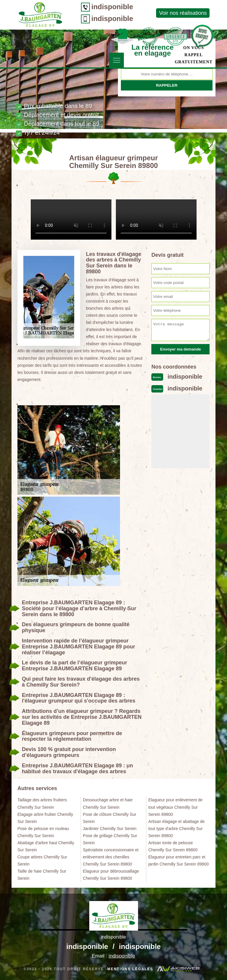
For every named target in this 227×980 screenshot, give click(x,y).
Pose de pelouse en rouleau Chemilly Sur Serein (43, 832)
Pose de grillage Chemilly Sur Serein (110, 839)
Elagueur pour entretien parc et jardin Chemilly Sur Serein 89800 (179, 860)
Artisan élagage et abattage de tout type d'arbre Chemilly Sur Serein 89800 (177, 829)
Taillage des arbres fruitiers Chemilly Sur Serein (42, 803)
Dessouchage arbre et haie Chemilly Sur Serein (108, 803)
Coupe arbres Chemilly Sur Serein (42, 860)
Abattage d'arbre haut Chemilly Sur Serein (46, 846)
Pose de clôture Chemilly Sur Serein (110, 818)
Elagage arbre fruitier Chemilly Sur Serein (45, 818)
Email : (113, 956)
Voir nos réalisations (183, 13)
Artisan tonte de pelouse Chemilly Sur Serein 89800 (173, 846)
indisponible (112, 7)
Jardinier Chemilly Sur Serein (110, 829)
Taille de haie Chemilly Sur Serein (42, 875)
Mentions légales (130, 969)
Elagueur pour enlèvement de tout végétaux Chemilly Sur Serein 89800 (176, 807)
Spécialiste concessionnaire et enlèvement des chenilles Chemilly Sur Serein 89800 (111, 857)
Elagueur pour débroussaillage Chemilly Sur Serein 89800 (111, 875)
